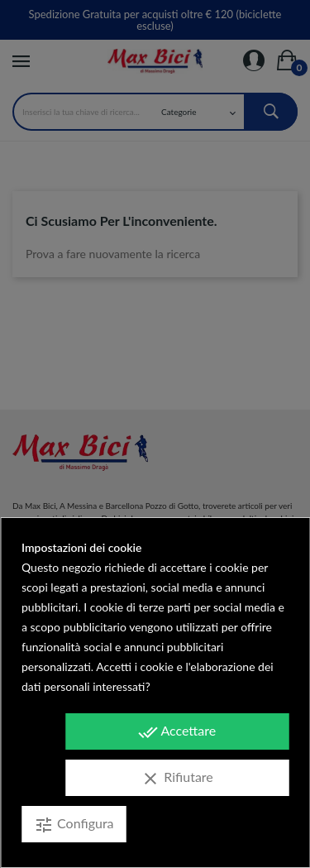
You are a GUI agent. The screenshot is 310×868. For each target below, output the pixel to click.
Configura (74, 825)
